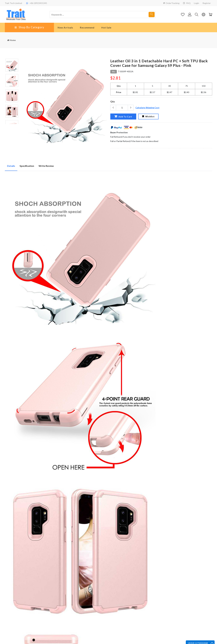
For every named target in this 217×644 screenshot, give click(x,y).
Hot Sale (106, 27)
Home (11, 40)
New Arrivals (65, 27)
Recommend (87, 27)
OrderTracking (171, 3)
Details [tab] (11, 166)
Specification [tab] (27, 166)
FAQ (187, 3)
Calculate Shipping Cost (147, 108)
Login (197, 3)
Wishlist (148, 116)
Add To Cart (123, 116)
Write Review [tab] (46, 166)
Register (207, 3)
